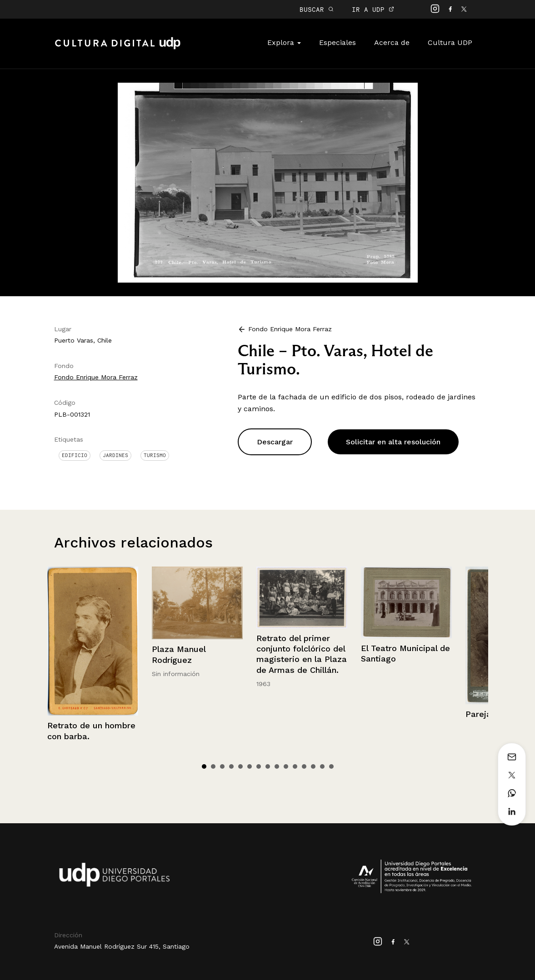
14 (322, 766)
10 (286, 766)
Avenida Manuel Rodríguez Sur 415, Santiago (122, 946)
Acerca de (392, 42)
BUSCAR (317, 9)
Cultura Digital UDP (118, 48)
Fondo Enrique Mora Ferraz (96, 377)
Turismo (155, 455)
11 (295, 766)
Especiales (337, 42)
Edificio (75, 455)
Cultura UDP (450, 42)
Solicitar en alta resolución (393, 442)
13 (313, 766)
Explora (284, 42)
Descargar (275, 442)
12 (304, 766)
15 (331, 766)
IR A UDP (373, 9)
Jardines (115, 455)
